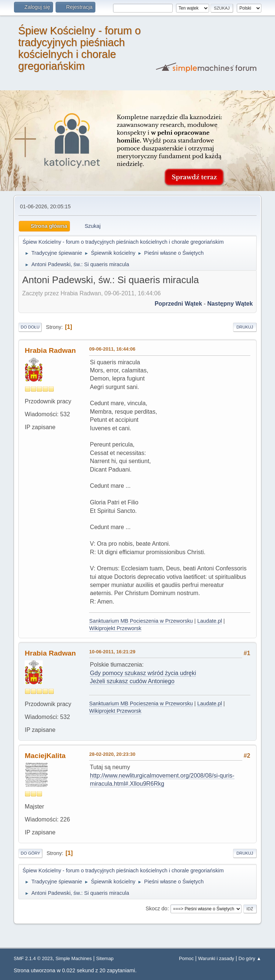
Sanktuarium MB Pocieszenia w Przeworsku (141, 621)
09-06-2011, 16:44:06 (112, 349)
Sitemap (105, 958)
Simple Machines (74, 958)
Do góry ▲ (250, 958)
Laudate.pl (210, 621)
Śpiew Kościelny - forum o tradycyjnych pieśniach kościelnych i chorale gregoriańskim (79, 48)
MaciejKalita (45, 756)
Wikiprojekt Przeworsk (115, 628)
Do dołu (30, 327)
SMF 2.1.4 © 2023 (33, 958)
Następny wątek (230, 304)
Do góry (30, 853)
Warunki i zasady (216, 958)
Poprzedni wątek (178, 304)
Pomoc (186, 958)
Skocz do (156, 908)
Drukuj (245, 327)
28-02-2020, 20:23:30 (112, 754)
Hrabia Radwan (50, 350)
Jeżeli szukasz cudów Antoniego (132, 681)
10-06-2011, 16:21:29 (112, 652)
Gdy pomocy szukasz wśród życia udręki (143, 673)
